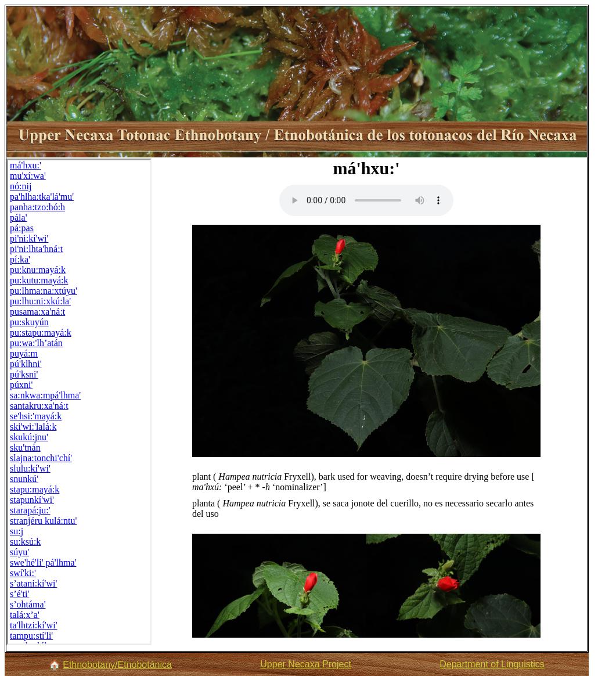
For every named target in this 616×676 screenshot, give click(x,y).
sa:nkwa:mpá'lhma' (45, 395)
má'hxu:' (26, 165)
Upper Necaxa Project (306, 664)
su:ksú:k (25, 542)
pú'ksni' (24, 374)
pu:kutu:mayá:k (39, 280)
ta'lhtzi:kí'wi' (34, 625)
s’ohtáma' (28, 604)
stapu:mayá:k (35, 489)
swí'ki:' (23, 573)
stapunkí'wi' (32, 500)
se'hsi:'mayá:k (36, 416)
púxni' (21, 385)
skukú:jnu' (29, 437)
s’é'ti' (19, 594)
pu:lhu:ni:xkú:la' (40, 301)
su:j (17, 531)
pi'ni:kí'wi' (29, 238)
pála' (19, 217)
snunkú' (24, 479)
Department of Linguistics (492, 664)
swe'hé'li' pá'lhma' (43, 562)
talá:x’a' (25, 615)
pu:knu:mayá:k (38, 270)
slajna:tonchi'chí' (41, 458)
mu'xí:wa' (28, 176)
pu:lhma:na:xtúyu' (44, 291)
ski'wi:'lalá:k (33, 427)
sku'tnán (25, 447)
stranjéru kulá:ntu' (43, 521)
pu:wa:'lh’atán (36, 343)
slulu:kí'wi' (30, 468)
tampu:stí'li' (31, 636)
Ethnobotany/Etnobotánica (117, 665)
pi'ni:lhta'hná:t (36, 249)
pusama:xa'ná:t (37, 312)
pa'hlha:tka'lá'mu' (42, 197)
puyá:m (24, 353)
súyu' (19, 552)
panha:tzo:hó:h (37, 207)
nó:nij (21, 186)
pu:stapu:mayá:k (41, 332)
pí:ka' (20, 259)
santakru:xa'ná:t (39, 406)
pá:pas (22, 228)
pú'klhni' (26, 364)
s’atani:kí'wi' (33, 583)
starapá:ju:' (30, 510)
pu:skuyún (29, 322)
